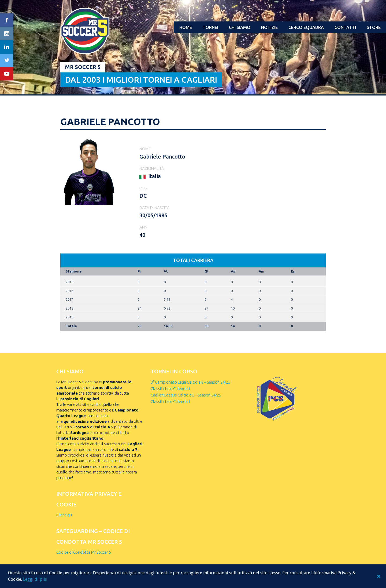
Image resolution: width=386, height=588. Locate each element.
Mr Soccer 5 (83, 67)
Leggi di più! (35, 579)
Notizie (269, 27)
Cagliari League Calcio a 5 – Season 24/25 (186, 395)
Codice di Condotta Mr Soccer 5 (84, 552)
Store (374, 27)
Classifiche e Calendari (170, 389)
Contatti (345, 27)
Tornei (210, 27)
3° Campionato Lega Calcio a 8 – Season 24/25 (190, 382)
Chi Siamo (240, 27)
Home (186, 27)
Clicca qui (64, 515)
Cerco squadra (306, 27)
